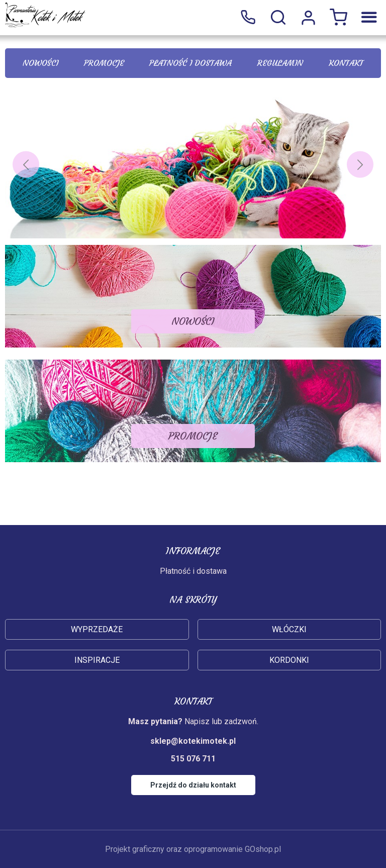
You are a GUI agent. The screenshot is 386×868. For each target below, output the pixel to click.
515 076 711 (248, 18)
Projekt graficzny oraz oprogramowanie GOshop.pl (193, 849)
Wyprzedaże (97, 629)
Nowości (40, 63)
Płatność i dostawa (190, 63)
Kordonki (289, 660)
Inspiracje (97, 660)
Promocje (104, 63)
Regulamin (280, 63)
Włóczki (289, 629)
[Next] (360, 165)
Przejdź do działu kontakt (193, 785)
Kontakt (346, 63)
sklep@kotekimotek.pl (193, 741)
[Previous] (26, 165)
